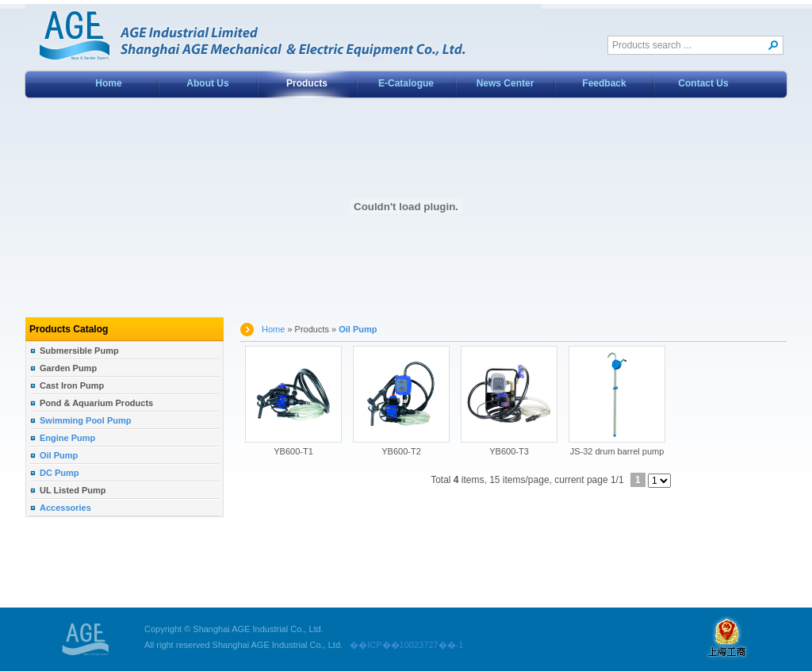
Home (108, 83)
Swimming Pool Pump (86, 420)
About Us (207, 83)
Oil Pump (59, 455)
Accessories (65, 508)
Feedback (604, 83)
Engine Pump (67, 438)
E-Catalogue (406, 83)
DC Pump (59, 473)
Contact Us (703, 83)
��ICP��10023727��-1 (403, 645)
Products (307, 83)
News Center (506, 83)
